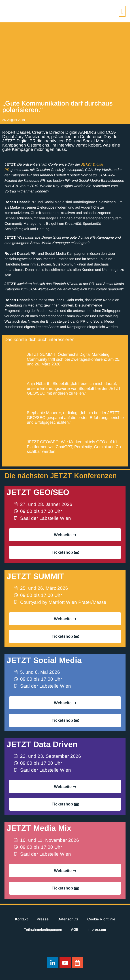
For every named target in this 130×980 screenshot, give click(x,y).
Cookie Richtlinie (101, 919)
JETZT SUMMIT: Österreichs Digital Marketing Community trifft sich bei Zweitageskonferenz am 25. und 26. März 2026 (74, 359)
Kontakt (21, 919)
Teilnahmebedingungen (43, 929)
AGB (75, 929)
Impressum (97, 929)
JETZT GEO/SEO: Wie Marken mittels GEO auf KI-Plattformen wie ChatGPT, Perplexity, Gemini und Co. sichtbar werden (74, 447)
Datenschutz (68, 919)
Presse (43, 919)
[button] (122, 11)
